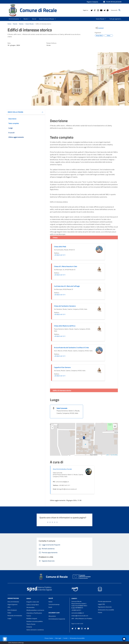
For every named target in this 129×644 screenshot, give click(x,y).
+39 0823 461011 (76, 610)
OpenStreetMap (114, 455)
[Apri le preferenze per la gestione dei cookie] (5, 639)
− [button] (52, 428)
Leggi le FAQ (101, 604)
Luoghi (9, 618)
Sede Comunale (62, 408)
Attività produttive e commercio (35, 610)
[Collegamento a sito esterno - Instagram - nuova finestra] (98, 10)
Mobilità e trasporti (32, 619)
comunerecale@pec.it (78, 613)
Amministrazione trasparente (57, 619)
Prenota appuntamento (105, 601)
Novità (15, 24)
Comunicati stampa (54, 604)
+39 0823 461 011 (60, 255)
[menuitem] (99, 19)
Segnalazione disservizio (105, 607)
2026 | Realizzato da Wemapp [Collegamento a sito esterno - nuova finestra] (16, 643)
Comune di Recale (38, 10)
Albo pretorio (52, 616)
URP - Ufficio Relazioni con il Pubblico (82, 619)
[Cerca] (120, 10)
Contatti (74, 598)
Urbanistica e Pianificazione (34, 613)
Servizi (29, 598)
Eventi (50, 607)
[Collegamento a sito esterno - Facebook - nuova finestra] (95, 10)
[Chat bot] (124, 639)
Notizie (21, 24)
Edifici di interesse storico (43, 24)
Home (9, 24)
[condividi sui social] (99, 28)
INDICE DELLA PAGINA (15, 112)
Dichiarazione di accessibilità (106, 610)
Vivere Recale (30, 24)
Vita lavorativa (30, 607)
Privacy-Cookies (49, 638)
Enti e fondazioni (12, 610)
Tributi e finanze (31, 624)
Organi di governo (12, 604)
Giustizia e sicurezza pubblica (35, 621)
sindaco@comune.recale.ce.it (80, 616)
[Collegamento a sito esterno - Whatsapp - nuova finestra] (108, 10)
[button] (112, 2)
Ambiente (29, 627)
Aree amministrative (13, 602)
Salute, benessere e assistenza (35, 630)
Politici (9, 613)
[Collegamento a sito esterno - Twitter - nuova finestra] (92, 10)
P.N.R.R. (100, 613)
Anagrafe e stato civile (33, 602)
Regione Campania (92, 2)
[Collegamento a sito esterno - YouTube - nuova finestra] (101, 10)
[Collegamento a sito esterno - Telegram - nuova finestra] (104, 10)
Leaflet (107, 455)
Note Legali (58, 638)
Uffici (9, 607)
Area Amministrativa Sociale (62, 469)
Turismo (29, 616)
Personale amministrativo (15, 616)
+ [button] (52, 425)
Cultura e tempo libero (33, 605)
